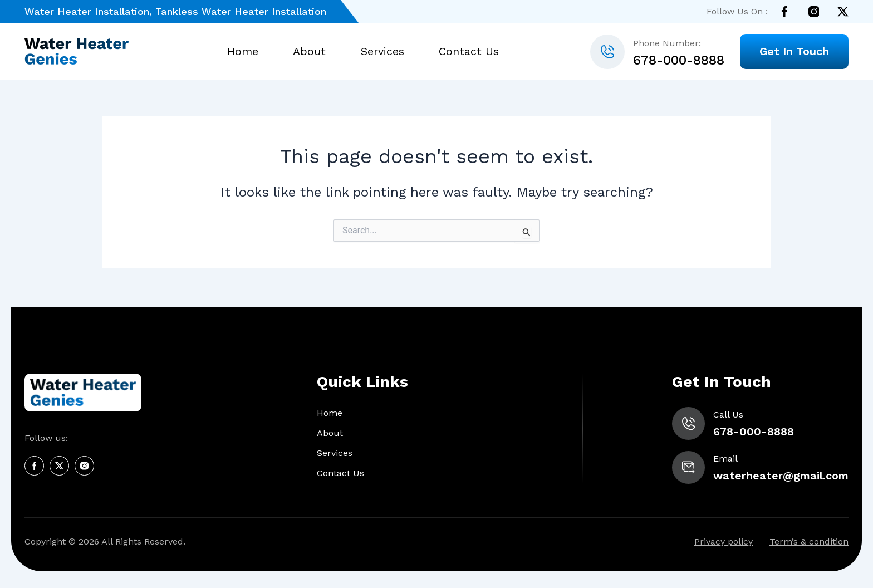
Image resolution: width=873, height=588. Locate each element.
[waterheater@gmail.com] (686, 467)
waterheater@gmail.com (780, 476)
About (310, 52)
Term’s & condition (809, 542)
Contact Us (467, 52)
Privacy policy (724, 542)
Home (245, 52)
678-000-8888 (679, 60)
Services (382, 52)
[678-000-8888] (607, 52)
